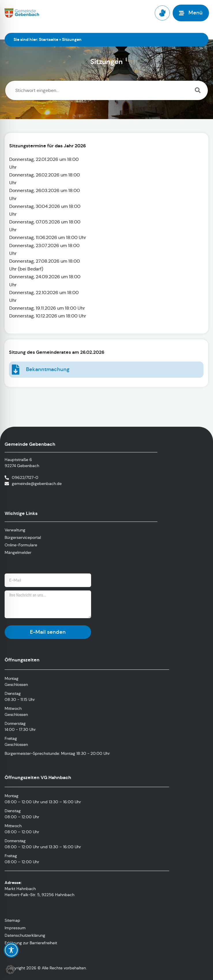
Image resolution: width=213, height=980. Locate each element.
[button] (10, 970)
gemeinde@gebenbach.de (37, 484)
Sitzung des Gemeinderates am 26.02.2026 (49, 352)
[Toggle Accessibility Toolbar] (11, 950)
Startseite (49, 39)
